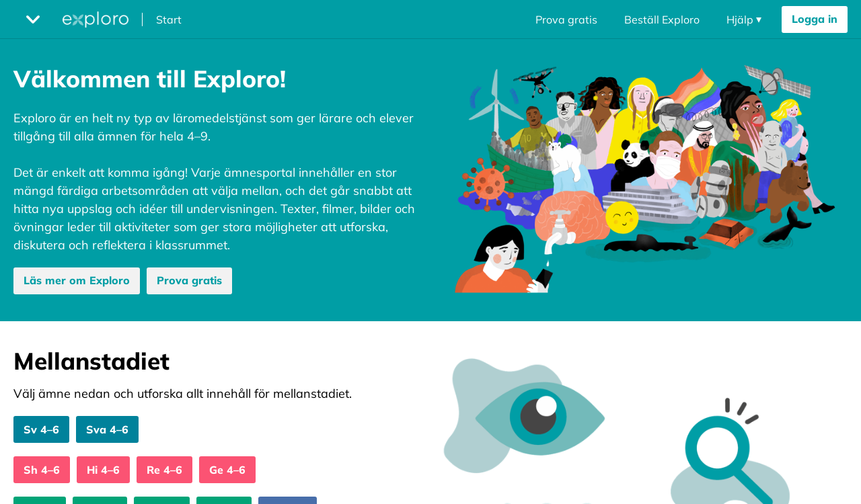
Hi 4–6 (103, 470)
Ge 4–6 (227, 470)
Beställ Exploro (662, 19)
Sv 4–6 (41, 429)
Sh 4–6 (42, 470)
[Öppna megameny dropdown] (33, 19)
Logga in (815, 19)
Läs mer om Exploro (77, 280)
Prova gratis (566, 19)
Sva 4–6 (107, 429)
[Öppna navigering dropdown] (744, 19)
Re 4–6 (164, 470)
